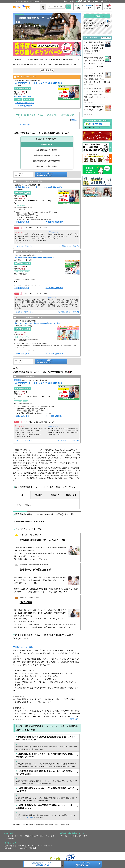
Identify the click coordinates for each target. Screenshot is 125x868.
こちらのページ (29, 818)
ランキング (50, 836)
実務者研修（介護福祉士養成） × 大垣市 (31, 522)
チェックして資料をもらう (25, 376)
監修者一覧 (11, 839)
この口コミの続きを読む (24, 246)
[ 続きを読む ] (75, 719)
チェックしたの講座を (83, 864)
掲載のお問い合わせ (106, 1)
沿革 (73, 836)
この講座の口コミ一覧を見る (69, 246)
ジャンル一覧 (17, 836)
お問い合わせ (9, 846)
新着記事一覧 (106, 38)
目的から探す (39, 836)
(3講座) (47, 145)
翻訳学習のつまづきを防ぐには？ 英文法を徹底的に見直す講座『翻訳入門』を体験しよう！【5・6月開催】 (97, 63)
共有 (43, 7)
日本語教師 (26, 602)
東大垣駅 (26, 125)
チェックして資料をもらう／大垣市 (28, 181)
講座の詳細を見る (23, 222)
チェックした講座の (51, 175)
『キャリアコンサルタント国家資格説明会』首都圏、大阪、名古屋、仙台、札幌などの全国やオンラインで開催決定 (97, 79)
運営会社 (33, 848)
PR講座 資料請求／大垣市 (25, 77)
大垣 (20, 505)
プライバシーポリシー (44, 846)
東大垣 (29, 505)
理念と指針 (64, 836)
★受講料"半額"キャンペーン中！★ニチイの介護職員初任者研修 (38, 83)
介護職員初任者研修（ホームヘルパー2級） (44, 540)
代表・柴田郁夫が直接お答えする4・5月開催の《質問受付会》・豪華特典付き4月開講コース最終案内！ (97, 48)
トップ (7, 836)
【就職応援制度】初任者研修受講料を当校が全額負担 (34, 258)
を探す (90, 7)
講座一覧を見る (47, 70)
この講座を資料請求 (25, 106)
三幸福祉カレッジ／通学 (23, 647)
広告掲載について (11, 848)
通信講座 (28, 836)
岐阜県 (74, 120)
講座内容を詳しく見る (25, 103)
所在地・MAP (82, 836)
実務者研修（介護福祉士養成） (37, 570)
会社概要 (24, 848)
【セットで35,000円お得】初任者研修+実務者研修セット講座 (37, 323)
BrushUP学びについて (25, 846)
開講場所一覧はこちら (23, 96)
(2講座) (47, 166)
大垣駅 (19, 125)
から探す (79, 7)
